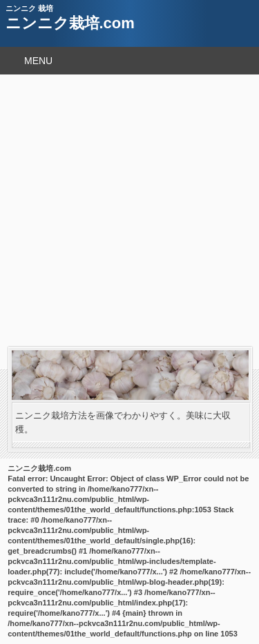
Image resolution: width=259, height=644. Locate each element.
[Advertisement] (129, 211)
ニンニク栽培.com (70, 23)
